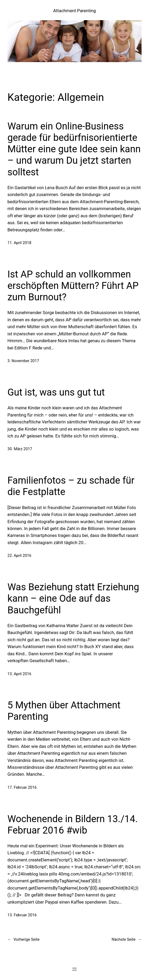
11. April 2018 (19, 243)
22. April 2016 (19, 556)
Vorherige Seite (24, 940)
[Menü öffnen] (74, 969)
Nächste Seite (127, 940)
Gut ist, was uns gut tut (56, 392)
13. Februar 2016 (22, 915)
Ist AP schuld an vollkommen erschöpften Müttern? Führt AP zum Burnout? (73, 286)
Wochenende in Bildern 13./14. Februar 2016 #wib (73, 825)
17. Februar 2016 (22, 788)
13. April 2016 (19, 674)
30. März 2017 (20, 449)
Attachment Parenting (75, 11)
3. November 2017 (23, 361)
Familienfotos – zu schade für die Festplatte (71, 486)
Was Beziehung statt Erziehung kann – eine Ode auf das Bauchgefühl (73, 599)
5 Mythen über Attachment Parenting (64, 711)
